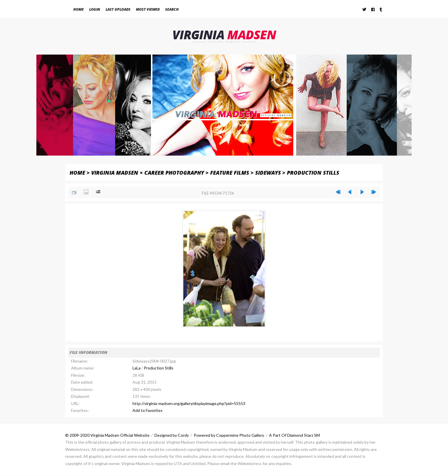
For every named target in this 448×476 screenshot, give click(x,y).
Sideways (268, 172)
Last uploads (118, 9)
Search (172, 9)
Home (79, 9)
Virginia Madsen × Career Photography (148, 172)
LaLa (137, 368)
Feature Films (230, 172)
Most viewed (148, 9)
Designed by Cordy (172, 435)
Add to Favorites (148, 411)
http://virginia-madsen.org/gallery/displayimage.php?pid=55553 (189, 403)
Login (95, 9)
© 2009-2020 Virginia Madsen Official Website (107, 435)
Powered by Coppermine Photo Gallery (229, 435)
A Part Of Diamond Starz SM (294, 435)
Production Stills (313, 172)
